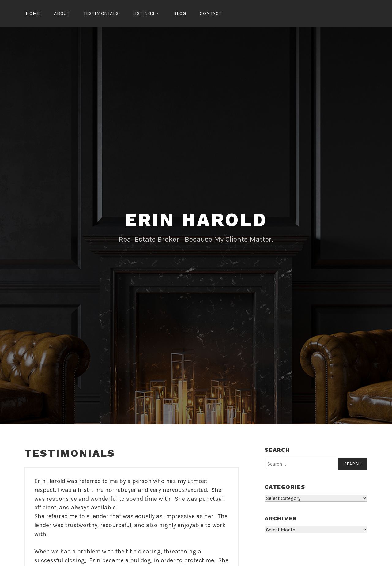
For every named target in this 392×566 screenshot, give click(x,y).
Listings (143, 13)
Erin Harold (196, 220)
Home (33, 13)
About (62, 13)
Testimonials (101, 13)
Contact (211, 13)
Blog (180, 13)
